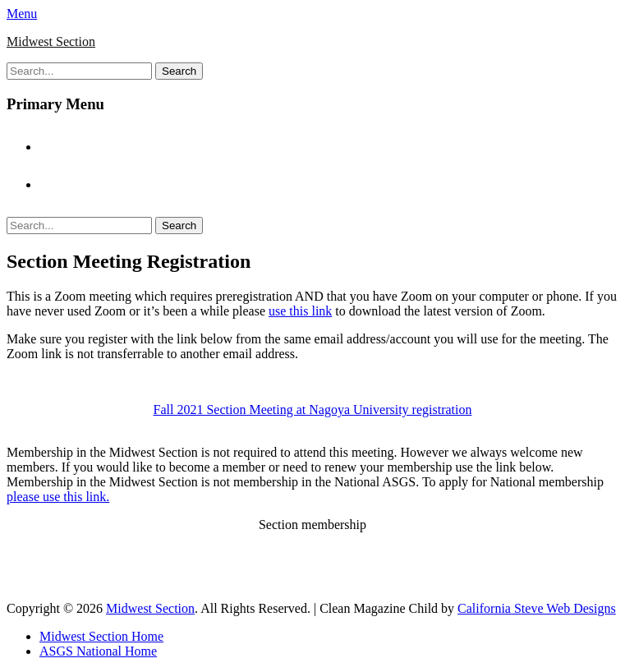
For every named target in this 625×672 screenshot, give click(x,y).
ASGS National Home (106, 184)
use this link (300, 311)
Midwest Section (51, 41)
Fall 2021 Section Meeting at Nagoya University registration (313, 410)
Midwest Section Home (110, 147)
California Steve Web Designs (537, 608)
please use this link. (58, 497)
